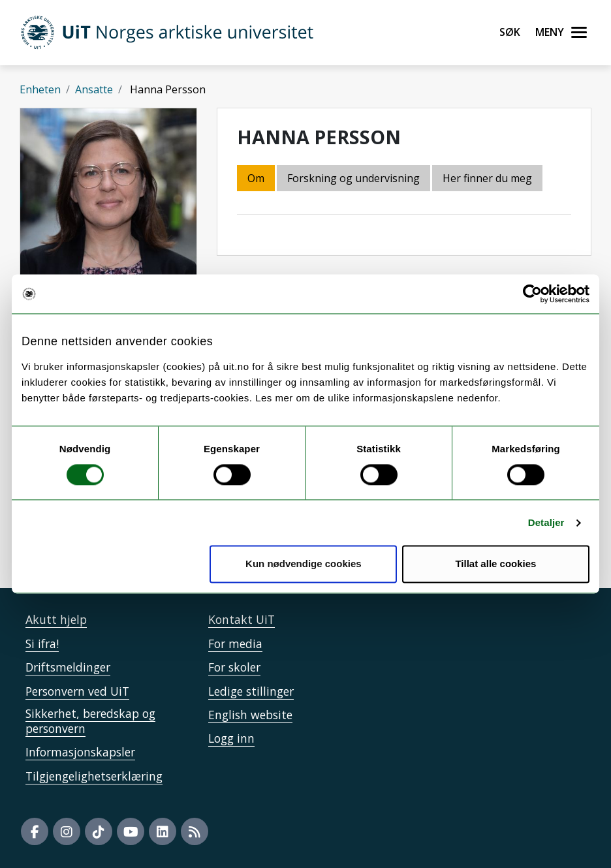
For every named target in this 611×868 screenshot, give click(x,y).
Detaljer (546, 522)
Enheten (40, 89)
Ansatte (94, 89)
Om (256, 178)
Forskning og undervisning (353, 178)
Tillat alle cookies (495, 564)
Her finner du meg (487, 178)
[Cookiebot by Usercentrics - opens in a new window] (532, 294)
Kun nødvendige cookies (304, 564)
